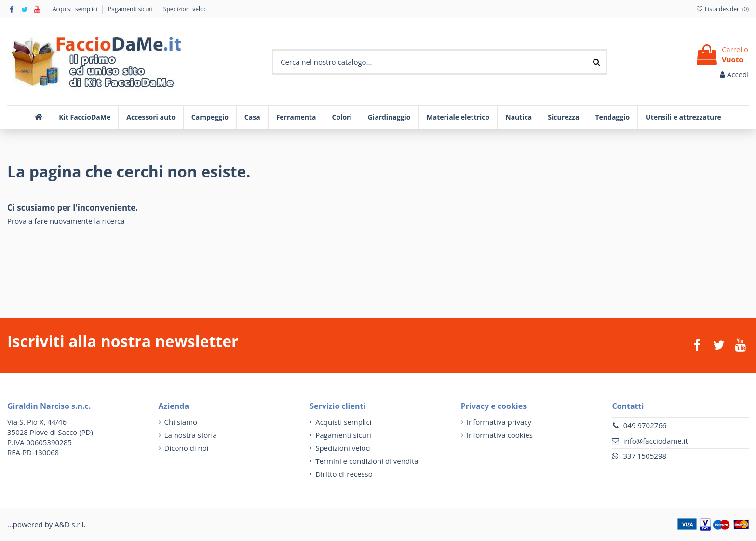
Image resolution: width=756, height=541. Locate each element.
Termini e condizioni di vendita (367, 461)
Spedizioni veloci (186, 9)
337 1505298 (645, 456)
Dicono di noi (187, 448)
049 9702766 (645, 425)
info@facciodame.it (656, 441)
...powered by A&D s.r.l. (46, 524)
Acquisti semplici (76, 9)
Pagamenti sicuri (131, 9)
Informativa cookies (500, 435)
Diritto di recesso (344, 474)
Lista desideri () (722, 9)
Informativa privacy (499, 422)
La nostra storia (191, 435)
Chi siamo (181, 422)
